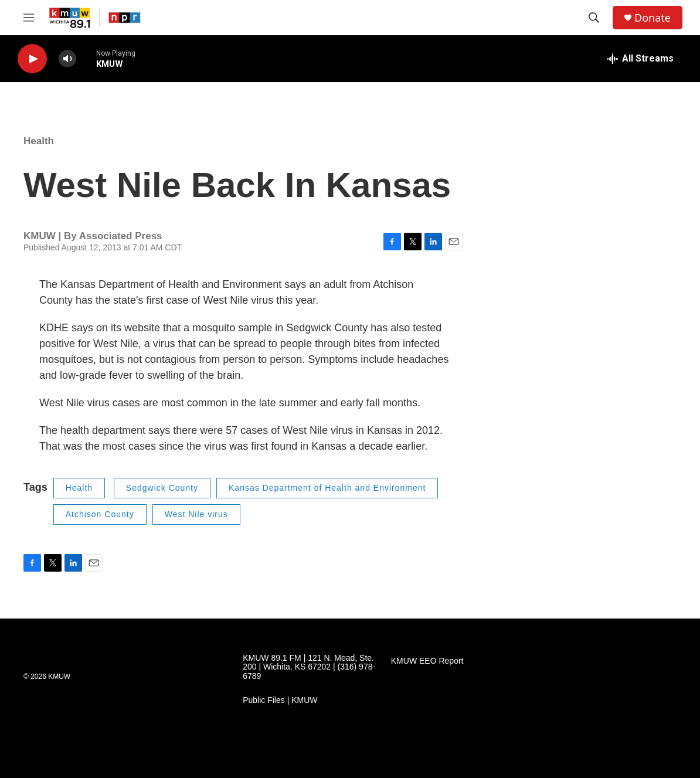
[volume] (67, 59)
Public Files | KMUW (280, 700)
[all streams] (640, 59)
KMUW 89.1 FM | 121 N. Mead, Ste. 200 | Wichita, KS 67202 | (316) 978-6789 (309, 667)
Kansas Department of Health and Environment (327, 488)
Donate (653, 18)
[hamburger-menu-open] (29, 18)
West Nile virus (196, 514)
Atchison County (100, 514)
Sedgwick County (162, 488)
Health (39, 141)
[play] (32, 59)
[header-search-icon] (594, 18)
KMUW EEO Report (427, 661)
